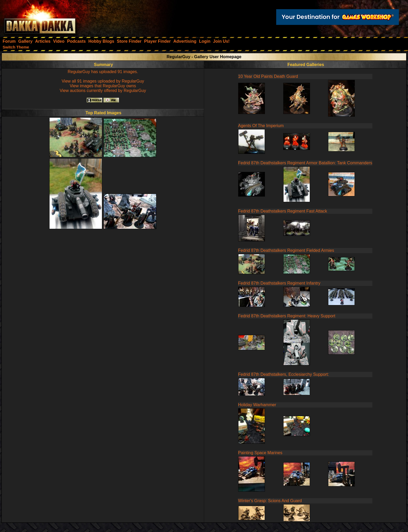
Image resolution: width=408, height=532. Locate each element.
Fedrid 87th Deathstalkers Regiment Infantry (279, 283)
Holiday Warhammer (257, 405)
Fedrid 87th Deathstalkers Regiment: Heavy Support (287, 316)
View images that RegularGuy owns (103, 86)
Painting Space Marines (260, 453)
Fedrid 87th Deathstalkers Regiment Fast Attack (283, 211)
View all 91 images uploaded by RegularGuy (103, 81)
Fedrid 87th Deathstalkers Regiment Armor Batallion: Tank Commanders (305, 163)
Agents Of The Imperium (261, 126)
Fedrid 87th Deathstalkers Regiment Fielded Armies (286, 250)
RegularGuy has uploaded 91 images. (103, 72)
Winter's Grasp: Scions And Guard (270, 501)
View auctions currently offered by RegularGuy (103, 91)
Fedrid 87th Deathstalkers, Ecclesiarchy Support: (284, 374)
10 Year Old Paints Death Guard (268, 76)
